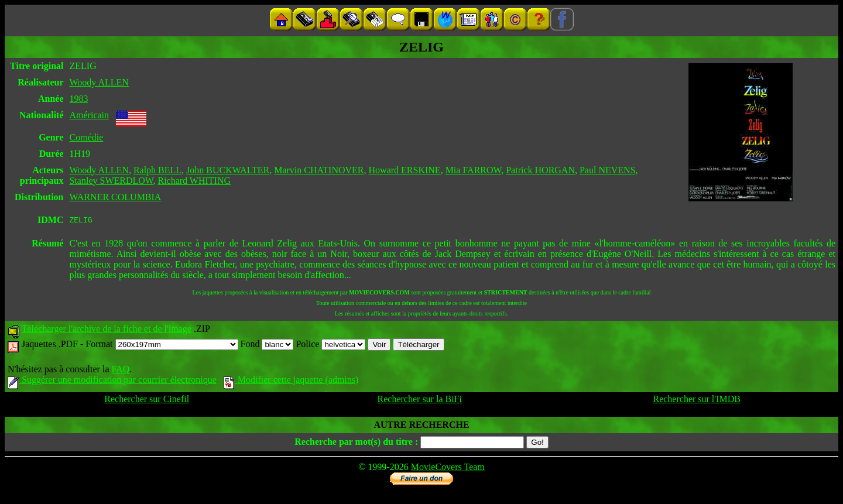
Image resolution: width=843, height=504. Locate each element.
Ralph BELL (157, 170)
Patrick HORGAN (540, 170)
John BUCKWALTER (228, 170)
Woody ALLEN (99, 82)
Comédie (87, 137)
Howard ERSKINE (405, 170)
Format (162, 346)
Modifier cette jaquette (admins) (291, 381)
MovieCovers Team (448, 469)
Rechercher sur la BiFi (420, 401)
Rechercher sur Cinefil (147, 401)
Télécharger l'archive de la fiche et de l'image (107, 330)
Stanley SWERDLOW (112, 181)
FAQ (120, 371)
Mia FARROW (474, 170)
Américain (90, 115)
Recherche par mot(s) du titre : (356, 443)
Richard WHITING (194, 181)
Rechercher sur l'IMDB (697, 401)
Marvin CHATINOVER (319, 170)
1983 (79, 99)
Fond (267, 346)
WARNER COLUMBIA (116, 197)
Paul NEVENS (608, 170)
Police (330, 346)
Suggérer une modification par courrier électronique (112, 381)
